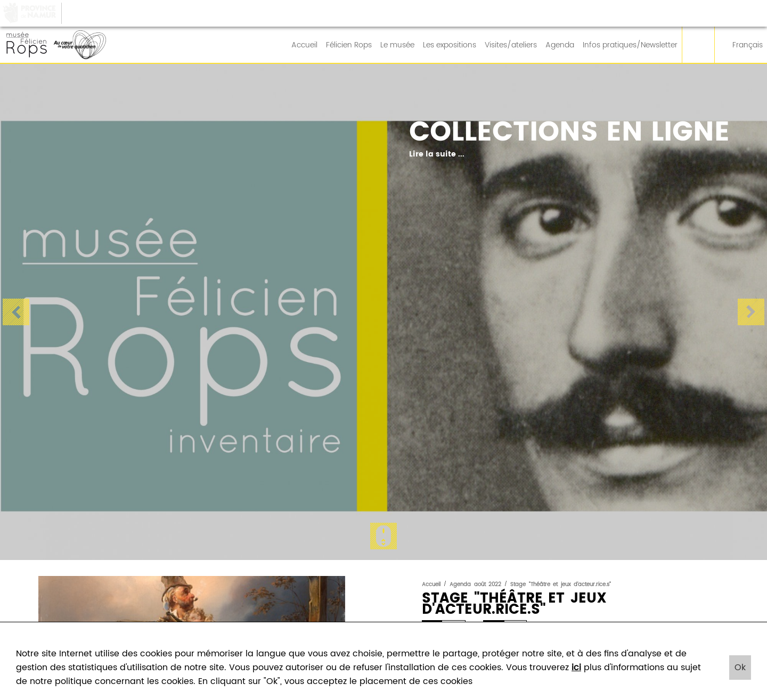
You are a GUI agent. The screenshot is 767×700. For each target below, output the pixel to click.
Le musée (397, 45)
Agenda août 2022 (475, 584)
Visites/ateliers (511, 45)
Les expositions (450, 45)
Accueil (304, 45)
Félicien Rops (349, 45)
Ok (740, 668)
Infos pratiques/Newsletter (630, 45)
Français (741, 45)
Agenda (560, 45)
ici (576, 668)
